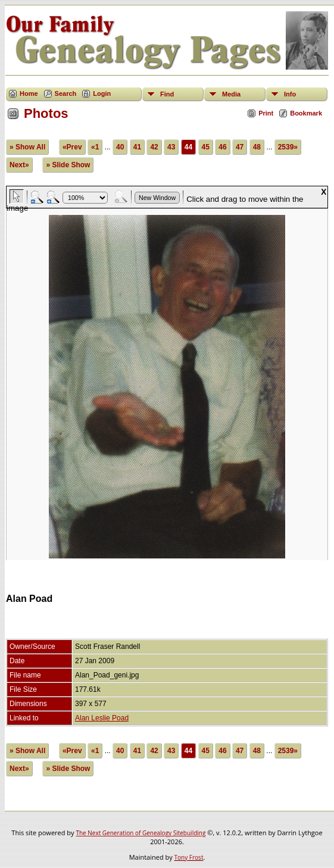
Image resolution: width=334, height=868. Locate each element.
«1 (95, 147)
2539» (288, 147)
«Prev (72, 147)
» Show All (27, 147)
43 (171, 147)
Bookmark (306, 113)
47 (240, 147)
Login (102, 93)
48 (257, 147)
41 (137, 147)
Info (290, 94)
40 (120, 147)
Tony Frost (189, 857)
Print (266, 113)
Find (167, 94)
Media (231, 94)
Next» (19, 165)
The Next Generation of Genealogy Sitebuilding (141, 833)
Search (66, 93)
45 (206, 147)
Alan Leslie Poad (102, 718)
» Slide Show (68, 165)
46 (222, 147)
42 (154, 147)
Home (29, 93)
